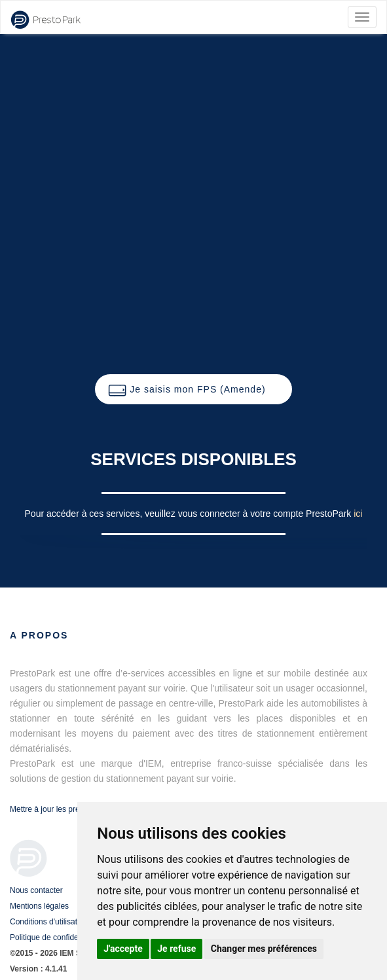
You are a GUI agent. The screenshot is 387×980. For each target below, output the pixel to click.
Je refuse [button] (176, 949)
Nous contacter (36, 890)
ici (358, 514)
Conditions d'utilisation (49, 922)
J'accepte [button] (123, 949)
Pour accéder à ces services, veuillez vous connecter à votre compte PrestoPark (190, 514)
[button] (193, 389)
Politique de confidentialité (55, 937)
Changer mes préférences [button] (264, 949)
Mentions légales (39, 906)
